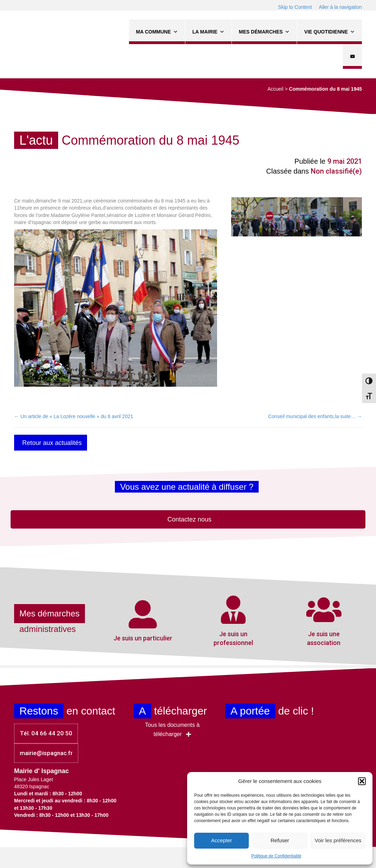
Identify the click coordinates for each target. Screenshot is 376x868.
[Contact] (352, 56)
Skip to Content (295, 7)
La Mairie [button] (208, 32)
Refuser (280, 840)
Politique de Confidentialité (276, 856)
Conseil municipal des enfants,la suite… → (315, 416)
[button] (362, 781)
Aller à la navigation (340, 7)
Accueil (275, 89)
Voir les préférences (338, 840)
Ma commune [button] (157, 32)
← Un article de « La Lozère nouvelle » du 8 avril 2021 (74, 416)
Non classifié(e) (336, 171)
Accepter (221, 840)
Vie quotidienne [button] (329, 32)
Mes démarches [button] (264, 32)
